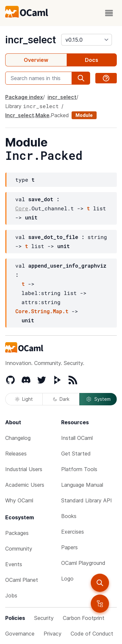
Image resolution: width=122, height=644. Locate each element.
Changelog (18, 438)
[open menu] (109, 13)
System (98, 399)
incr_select (31, 40)
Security (44, 618)
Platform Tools (79, 469)
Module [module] (84, 115)
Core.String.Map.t (42, 311)
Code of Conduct (92, 634)
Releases (16, 454)
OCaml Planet (22, 580)
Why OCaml (19, 500)
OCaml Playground (83, 563)
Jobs (11, 595)
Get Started (76, 454)
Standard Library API (87, 500)
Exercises (73, 532)
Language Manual (82, 485)
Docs (92, 60)
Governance (20, 634)
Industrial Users (24, 469)
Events (14, 564)
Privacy (53, 634)
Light (24, 399)
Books (69, 516)
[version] (87, 40)
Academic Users (25, 485)
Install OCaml (77, 438)
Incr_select (20, 115)
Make (42, 115)
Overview (36, 60)
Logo (67, 579)
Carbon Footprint (84, 618)
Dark (61, 399)
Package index (24, 97)
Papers (69, 547)
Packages (17, 533)
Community (19, 549)
